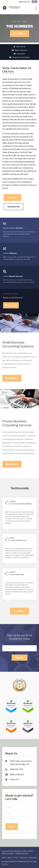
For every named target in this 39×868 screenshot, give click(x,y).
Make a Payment (19, 50)
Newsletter (20, 54)
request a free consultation (20, 182)
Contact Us (14, 207)
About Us (12, 198)
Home (4, 858)
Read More (20, 34)
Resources (24, 858)
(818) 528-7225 (24, 2)
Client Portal (19, 47)
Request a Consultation (20, 57)
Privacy (16, 858)
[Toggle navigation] (36, 8)
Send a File (15, 774)
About (10, 858)
